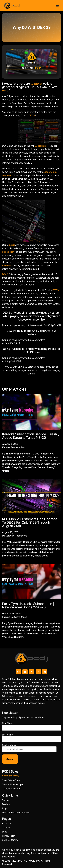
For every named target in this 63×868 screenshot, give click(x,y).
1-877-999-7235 (10, 776)
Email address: (29, 748)
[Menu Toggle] (57, 5)
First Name (7, 723)
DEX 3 (5, 91)
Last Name (7, 735)
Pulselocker (8, 252)
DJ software (36, 84)
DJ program (40, 146)
